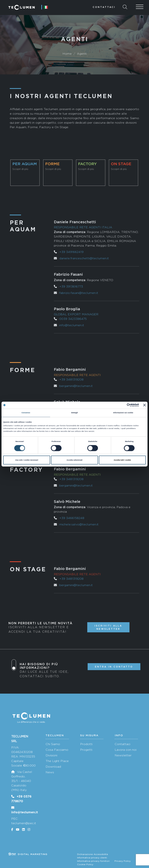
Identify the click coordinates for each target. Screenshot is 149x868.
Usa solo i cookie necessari (27, 460)
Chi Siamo (53, 744)
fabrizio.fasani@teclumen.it (79, 293)
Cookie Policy (85, 864)
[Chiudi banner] (144, 405)
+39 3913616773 (71, 286)
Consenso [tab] (26, 413)
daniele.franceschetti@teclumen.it (84, 258)
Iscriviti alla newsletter (108, 627)
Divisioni (51, 755)
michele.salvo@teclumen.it (79, 524)
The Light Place (57, 761)
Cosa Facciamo (57, 750)
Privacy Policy (123, 861)
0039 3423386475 (73, 319)
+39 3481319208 (71, 380)
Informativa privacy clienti (92, 858)
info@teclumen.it (72, 325)
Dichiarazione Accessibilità (93, 854)
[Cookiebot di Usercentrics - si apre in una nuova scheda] (122, 405)
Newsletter (123, 755)
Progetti (86, 750)
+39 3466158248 (72, 518)
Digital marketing (28, 854)
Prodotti (86, 744)
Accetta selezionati (74, 460)
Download (53, 767)
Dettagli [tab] (74, 413)
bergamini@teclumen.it (76, 386)
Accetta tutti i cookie (122, 460)
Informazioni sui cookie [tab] (123, 413)
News (50, 772)
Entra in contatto (114, 667)
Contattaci (104, 7)
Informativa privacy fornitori (93, 861)
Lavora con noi (126, 750)
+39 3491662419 (71, 252)
